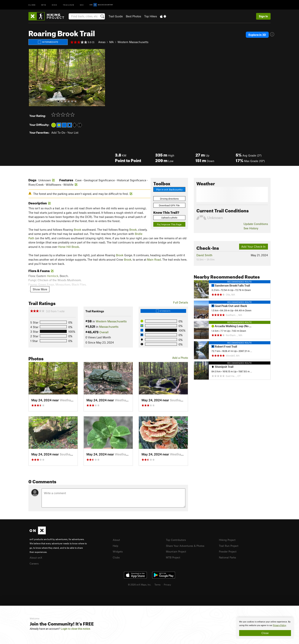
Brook (78, 230)
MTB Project (174, 557)
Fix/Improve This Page (169, 224)
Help (116, 545)
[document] (265, 628)
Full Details (181, 302)
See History (251, 228)
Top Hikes (151, 16)
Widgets (118, 551)
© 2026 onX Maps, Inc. (140, 584)
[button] (32, 78)
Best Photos (133, 16)
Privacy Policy (279, 625)
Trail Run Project (229, 545)
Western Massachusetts (133, 42)
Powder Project (229, 551)
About (117, 540)
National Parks (228, 557)
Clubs (117, 557)
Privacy (167, 584)
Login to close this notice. (76, 629)
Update (256, 224)
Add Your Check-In (253, 247)
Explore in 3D (259, 35)
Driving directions (169, 199)
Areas (102, 42)
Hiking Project (228, 540)
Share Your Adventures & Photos (187, 545)
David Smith (204, 255)
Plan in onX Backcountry (169, 190)
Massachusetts (109, 327)
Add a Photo (180, 358)
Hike (55, 5)
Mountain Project (177, 551)
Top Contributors (177, 540)
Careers (35, 563)
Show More (40, 289)
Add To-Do (58, 132)
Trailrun (69, 5)
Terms (158, 584)
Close (265, 633)
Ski (82, 5)
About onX (36, 557)
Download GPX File (169, 205)
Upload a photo (169, 218)
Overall (104, 332)
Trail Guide (116, 16)
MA (111, 42)
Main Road (154, 259)
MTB (44, 5)
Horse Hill (64, 247)
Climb (32, 5)
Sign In (263, 16)
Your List (73, 132)
